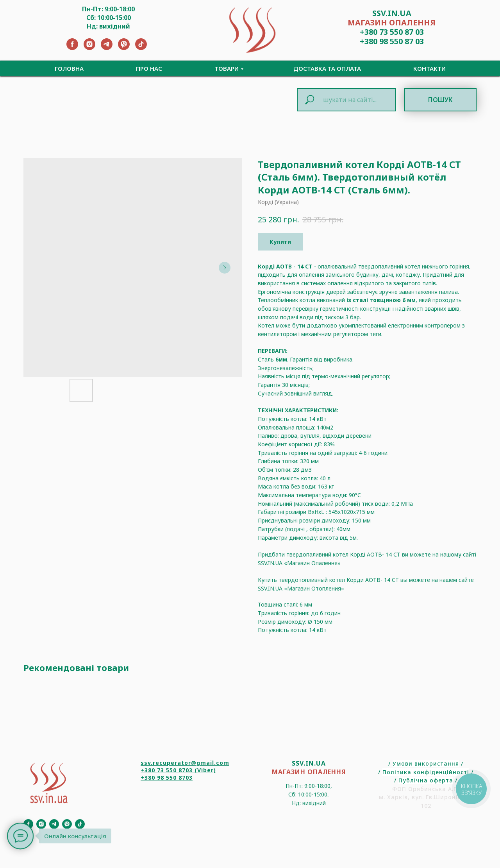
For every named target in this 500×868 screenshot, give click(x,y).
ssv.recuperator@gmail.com (185, 763)
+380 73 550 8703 (167, 770)
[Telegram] (107, 48)
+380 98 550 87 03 (392, 41)
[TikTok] (141, 48)
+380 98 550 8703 (167, 778)
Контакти (429, 68)
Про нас (149, 68)
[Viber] (124, 48)
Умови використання (426, 763)
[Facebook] (72, 48)
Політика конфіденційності (426, 772)
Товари (227, 68)
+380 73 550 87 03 (392, 32)
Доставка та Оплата (327, 68)
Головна (69, 68)
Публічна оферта (426, 780)
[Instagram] (89, 48)
